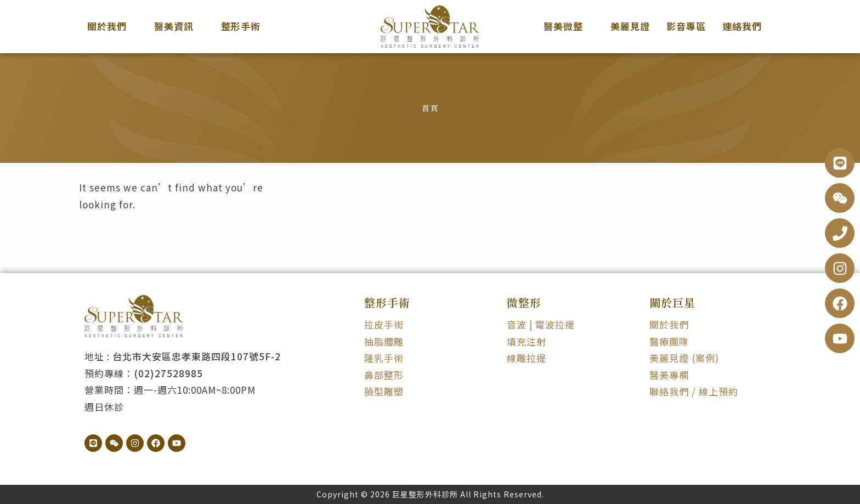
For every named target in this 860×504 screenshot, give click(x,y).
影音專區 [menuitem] (686, 26)
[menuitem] (112, 27)
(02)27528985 (168, 373)
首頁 (430, 108)
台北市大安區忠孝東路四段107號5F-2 (197, 356)
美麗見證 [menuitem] (630, 26)
